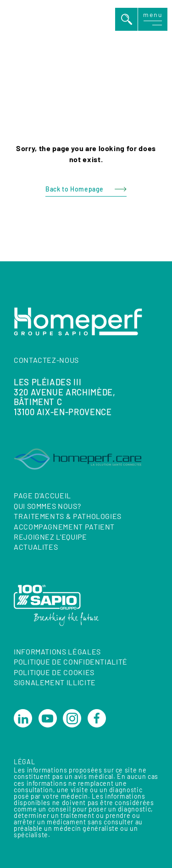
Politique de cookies (54, 672)
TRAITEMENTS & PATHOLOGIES (68, 516)
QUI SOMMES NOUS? (47, 506)
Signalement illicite (55, 682)
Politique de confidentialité (71, 662)
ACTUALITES (36, 547)
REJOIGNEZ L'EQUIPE (50, 537)
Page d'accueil (42, 496)
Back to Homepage (75, 189)
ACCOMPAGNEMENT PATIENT (64, 527)
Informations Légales (57, 651)
